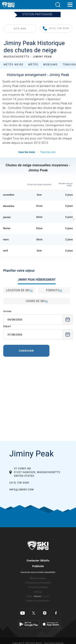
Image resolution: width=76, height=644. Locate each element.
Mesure (37, 596)
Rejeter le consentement (38, 601)
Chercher (26, 351)
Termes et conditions (38, 587)
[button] (58, 5)
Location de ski (19, 290)
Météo (33, 65)
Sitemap (38, 592)
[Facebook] (56, 613)
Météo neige (14, 65)
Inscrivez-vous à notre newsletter (38, 572)
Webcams (50, 65)
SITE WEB (20, 29)
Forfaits (54, 290)
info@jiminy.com (22, 490)
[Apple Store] (51, 624)
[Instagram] (45, 613)
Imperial (46, 596)
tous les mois (27, 152)
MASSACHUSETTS (17, 57)
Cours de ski (37, 301)
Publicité (38, 566)
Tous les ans (48, 152)
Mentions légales (38, 578)
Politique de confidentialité (38, 583)
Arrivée (7, 311)
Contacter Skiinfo (38, 560)
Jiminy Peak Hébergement (37, 280)
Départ (7, 326)
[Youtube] (23, 613)
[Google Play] (29, 624)
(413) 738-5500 (56, 29)
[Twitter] (34, 613)
